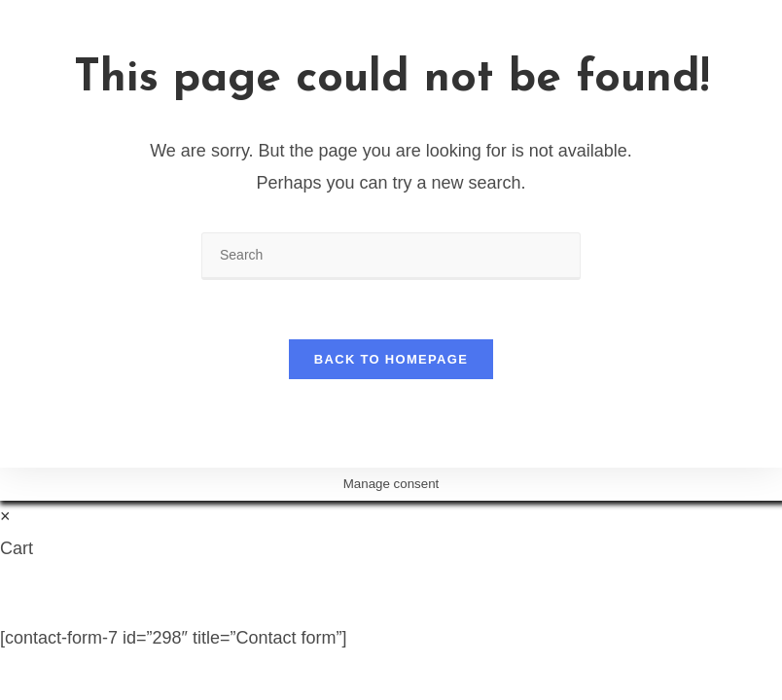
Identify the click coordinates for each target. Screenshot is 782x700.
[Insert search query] (391, 256)
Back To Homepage (391, 359)
